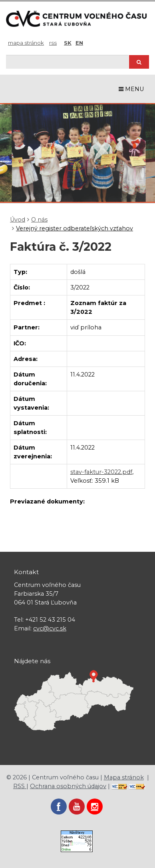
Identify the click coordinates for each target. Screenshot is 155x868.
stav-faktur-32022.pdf (101, 472)
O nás (39, 220)
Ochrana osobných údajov (68, 786)
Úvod (18, 220)
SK (68, 43)
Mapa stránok (26, 43)
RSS (53, 43)
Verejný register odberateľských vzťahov (75, 228)
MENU (131, 89)
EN (79, 43)
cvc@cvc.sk (50, 628)
